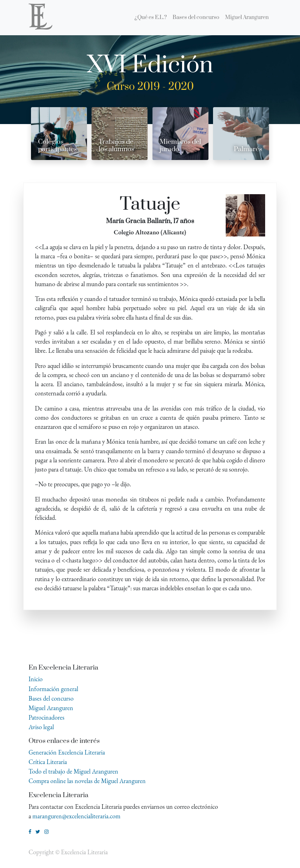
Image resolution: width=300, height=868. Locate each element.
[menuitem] (151, 18)
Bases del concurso (51, 698)
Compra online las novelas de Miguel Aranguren (87, 781)
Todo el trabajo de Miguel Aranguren (73, 771)
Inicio (36, 679)
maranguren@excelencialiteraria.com (76, 816)
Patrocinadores (46, 717)
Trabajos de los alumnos (116, 146)
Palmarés (248, 149)
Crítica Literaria (48, 762)
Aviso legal (41, 727)
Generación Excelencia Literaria (67, 752)
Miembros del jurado (180, 146)
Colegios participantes (57, 146)
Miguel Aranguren (51, 708)
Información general (53, 689)
